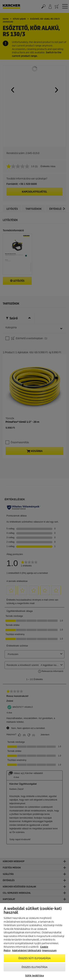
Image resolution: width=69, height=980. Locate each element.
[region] (34, 942)
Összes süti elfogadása (34, 958)
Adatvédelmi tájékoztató (27, 951)
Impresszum (49, 951)
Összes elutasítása (34, 967)
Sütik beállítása (34, 976)
